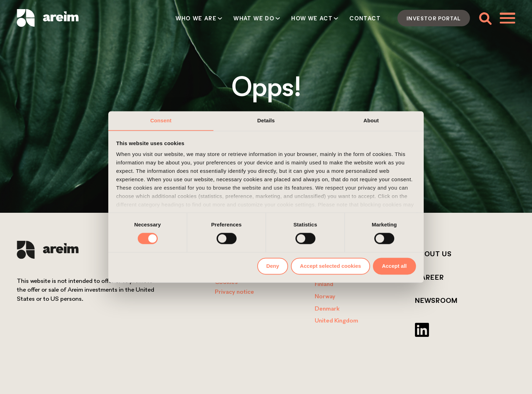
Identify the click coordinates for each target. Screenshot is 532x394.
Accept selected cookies (330, 266)
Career (429, 277)
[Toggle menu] (507, 18)
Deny (273, 266)
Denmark (327, 308)
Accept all (394, 266)
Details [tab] (266, 120)
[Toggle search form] (485, 18)
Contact (365, 18)
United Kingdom (336, 320)
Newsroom (436, 300)
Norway (325, 296)
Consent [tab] (161, 120)
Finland (324, 284)
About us (433, 254)
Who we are (196, 18)
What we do (254, 18)
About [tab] (371, 120)
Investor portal (434, 18)
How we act (312, 18)
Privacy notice (234, 291)
